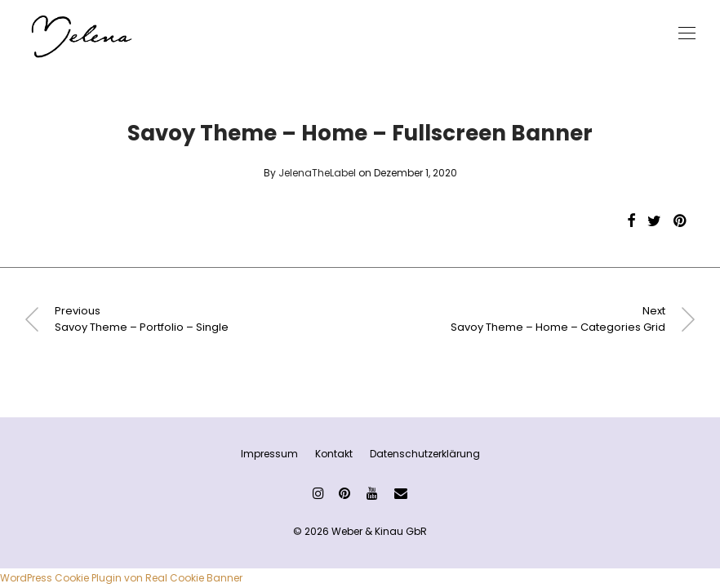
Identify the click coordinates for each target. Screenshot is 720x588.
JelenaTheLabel (317, 173)
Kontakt (334, 454)
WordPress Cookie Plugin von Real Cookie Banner (121, 578)
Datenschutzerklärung (425, 454)
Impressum (269, 454)
